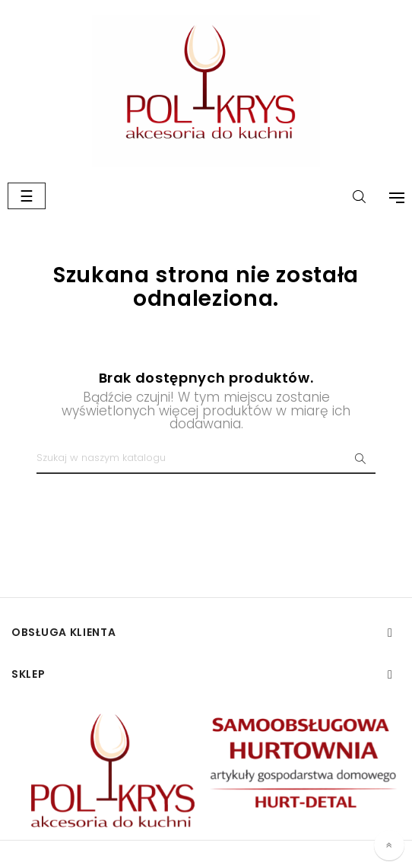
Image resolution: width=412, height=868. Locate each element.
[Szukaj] (206, 459)
